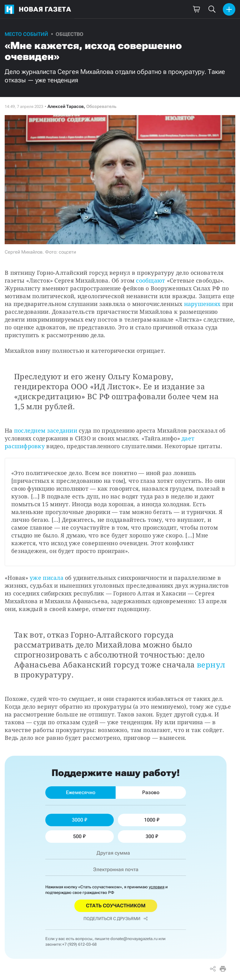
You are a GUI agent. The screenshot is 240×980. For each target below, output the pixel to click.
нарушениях (202, 304)
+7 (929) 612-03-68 (79, 944)
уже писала (47, 578)
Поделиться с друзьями (116, 919)
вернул (211, 665)
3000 (80, 820)
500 (79, 836)
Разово (151, 792)
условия (157, 887)
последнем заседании (46, 430)
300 (152, 836)
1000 (152, 820)
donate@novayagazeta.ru (134, 939)
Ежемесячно (81, 792)
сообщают (150, 280)
